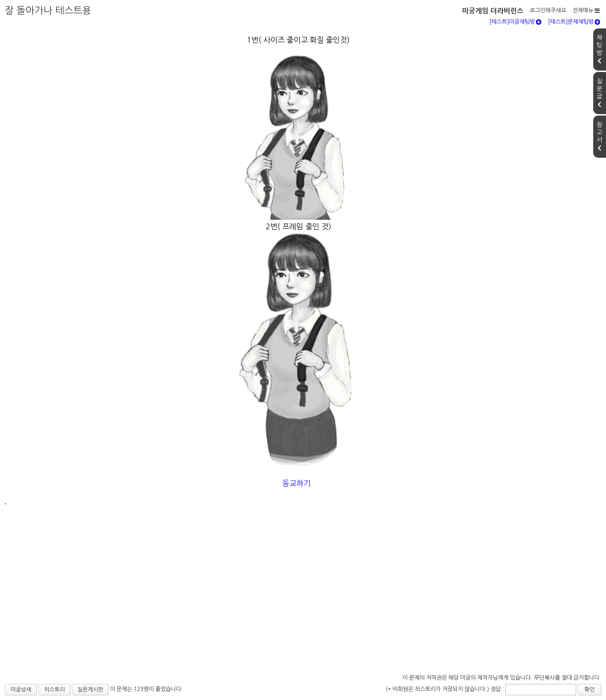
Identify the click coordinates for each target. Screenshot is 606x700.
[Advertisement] (303, 601)
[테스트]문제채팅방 (574, 22)
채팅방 (599, 49)
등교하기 (297, 483)
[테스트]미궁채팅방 (515, 22)
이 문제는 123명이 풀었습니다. (147, 689)
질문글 (599, 93)
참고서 (599, 136)
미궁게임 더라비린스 (493, 11)
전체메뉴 (586, 10)
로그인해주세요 (548, 10)
